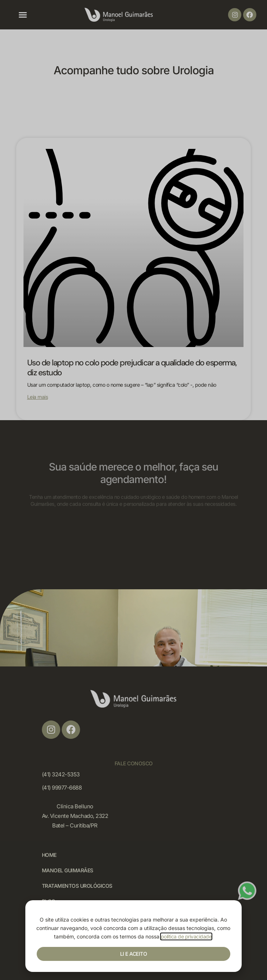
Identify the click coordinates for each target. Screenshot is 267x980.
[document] (133, 490)
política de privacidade (186, 936)
